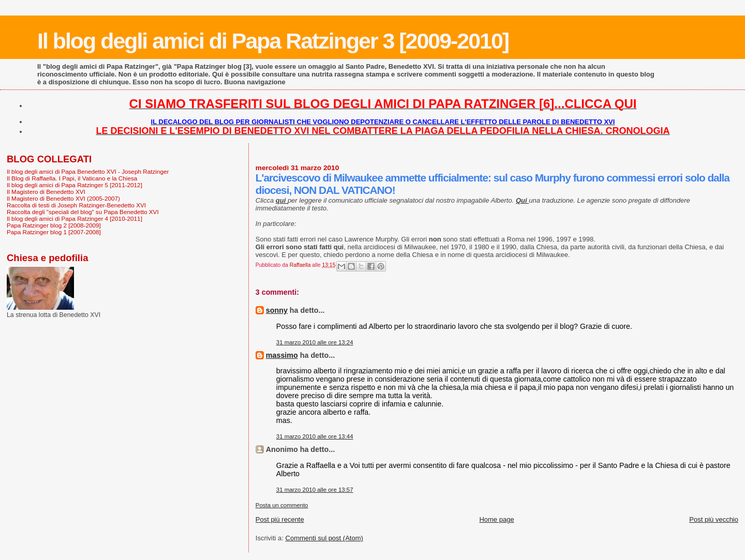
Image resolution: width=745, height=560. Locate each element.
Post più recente (280, 519)
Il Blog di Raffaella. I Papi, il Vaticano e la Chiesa (72, 178)
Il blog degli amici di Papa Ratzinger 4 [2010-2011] (74, 218)
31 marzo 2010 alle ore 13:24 (315, 342)
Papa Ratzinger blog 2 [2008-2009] (54, 225)
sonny (277, 310)
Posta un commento (282, 505)
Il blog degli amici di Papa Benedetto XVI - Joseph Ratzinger (88, 171)
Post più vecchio (714, 519)
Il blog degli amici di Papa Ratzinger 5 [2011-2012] (74, 185)
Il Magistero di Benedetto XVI (46, 192)
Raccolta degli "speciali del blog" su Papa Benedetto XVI (83, 212)
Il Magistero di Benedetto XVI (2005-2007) (63, 198)
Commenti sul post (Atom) (324, 538)
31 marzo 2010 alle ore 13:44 (315, 436)
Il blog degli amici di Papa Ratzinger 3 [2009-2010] (273, 41)
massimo (282, 355)
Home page (496, 519)
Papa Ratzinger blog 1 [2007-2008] (54, 232)
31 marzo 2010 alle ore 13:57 (315, 490)
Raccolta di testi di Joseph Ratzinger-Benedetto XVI (76, 205)
